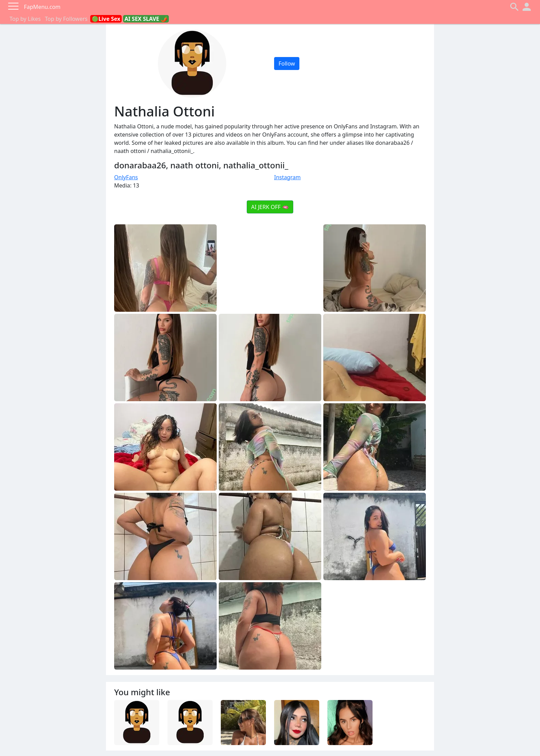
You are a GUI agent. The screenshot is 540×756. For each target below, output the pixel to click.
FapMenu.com (42, 7)
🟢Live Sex (106, 19)
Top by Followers (66, 19)
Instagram (287, 177)
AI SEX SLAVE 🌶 (146, 19)
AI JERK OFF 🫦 (270, 207)
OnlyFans (126, 177)
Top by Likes (25, 19)
